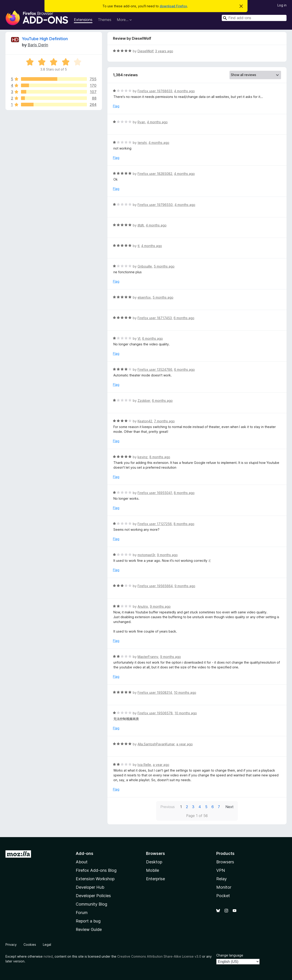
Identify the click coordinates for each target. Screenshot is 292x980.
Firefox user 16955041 (155, 493)
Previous (168, 807)
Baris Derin (38, 45)
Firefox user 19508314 (155, 692)
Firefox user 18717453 (155, 318)
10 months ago (185, 692)
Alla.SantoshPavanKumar (156, 744)
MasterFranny (148, 657)
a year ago (185, 744)
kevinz (143, 457)
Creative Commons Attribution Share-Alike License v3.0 (159, 956)
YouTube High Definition (45, 39)
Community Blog (91, 904)
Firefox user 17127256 (155, 524)
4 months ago (184, 91)
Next (229, 807)
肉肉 (141, 225)
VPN (221, 870)
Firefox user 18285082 (155, 174)
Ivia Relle (144, 765)
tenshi (142, 143)
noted (48, 956)
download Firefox (173, 6)
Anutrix (143, 606)
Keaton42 (145, 421)
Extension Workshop (95, 879)
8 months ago (160, 457)
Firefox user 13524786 (155, 369)
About (82, 862)
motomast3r (146, 555)
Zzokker (144, 401)
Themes (105, 20)
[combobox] (254, 18)
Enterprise (155, 879)
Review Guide (89, 929)
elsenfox (144, 297)
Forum (82, 913)
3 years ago (164, 51)
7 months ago (164, 421)
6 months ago (184, 318)
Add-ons (85, 853)
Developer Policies (93, 896)
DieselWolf (145, 51)
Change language (230, 955)
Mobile (153, 870)
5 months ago (164, 266)
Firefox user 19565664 (155, 586)
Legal (47, 945)
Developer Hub (90, 887)
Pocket (223, 896)
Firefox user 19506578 (155, 713)
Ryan (141, 122)
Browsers (225, 862)
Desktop (154, 862)
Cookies (30, 945)
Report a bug (88, 921)
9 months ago (167, 555)
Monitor (224, 887)
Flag (116, 106)
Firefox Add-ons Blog (96, 870)
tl (138, 246)
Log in (282, 5)
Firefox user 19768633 (155, 91)
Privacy (11, 945)
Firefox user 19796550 (155, 205)
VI (139, 338)
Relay (222, 879)
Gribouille (145, 266)
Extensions (83, 20)
